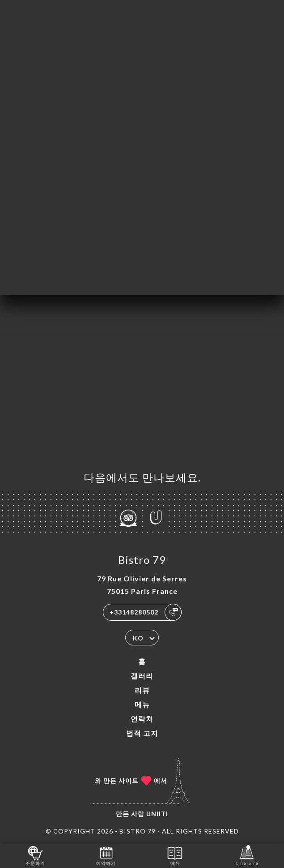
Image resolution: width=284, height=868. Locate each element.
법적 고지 (142, 733)
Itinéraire (246, 855)
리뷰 (142, 690)
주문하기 (35, 855)
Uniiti (157, 814)
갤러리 (142, 676)
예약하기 (106, 855)
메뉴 (142, 704)
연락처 (142, 719)
